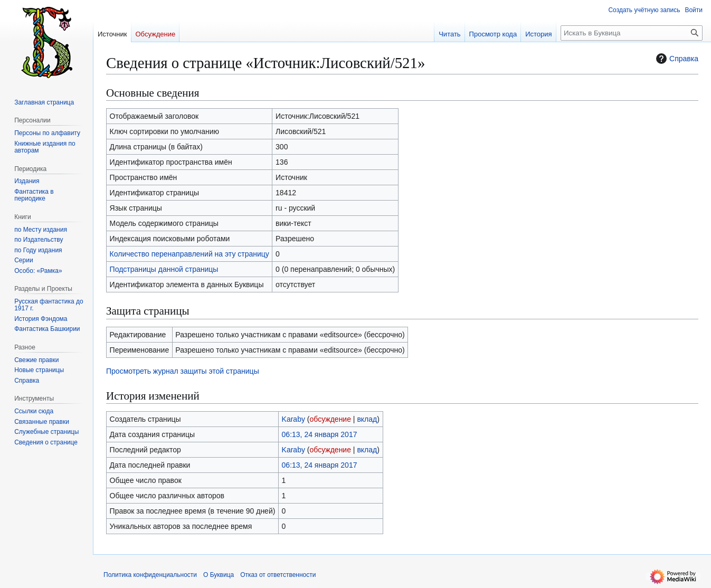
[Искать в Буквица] (632, 33)
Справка (676, 59)
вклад (367, 419)
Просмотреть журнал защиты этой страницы (183, 371)
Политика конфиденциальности (150, 575)
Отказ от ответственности (278, 575)
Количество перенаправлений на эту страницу (189, 254)
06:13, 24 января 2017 (320, 434)
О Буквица (219, 575)
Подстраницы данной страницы (164, 269)
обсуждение (330, 419)
